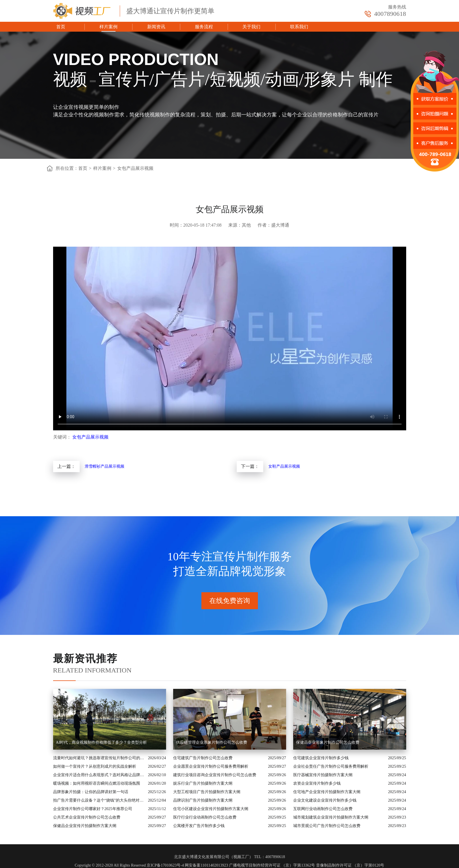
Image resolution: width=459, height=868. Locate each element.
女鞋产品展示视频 (284, 466)
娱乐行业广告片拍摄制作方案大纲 (203, 783)
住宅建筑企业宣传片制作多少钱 (321, 758)
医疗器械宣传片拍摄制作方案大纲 (323, 775)
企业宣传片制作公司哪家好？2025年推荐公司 (93, 809)
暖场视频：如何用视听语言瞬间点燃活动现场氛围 (97, 783)
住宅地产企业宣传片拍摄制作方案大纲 (327, 792)
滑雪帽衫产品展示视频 (105, 466)
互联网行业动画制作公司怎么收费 (323, 809)
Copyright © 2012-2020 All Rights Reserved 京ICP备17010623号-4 (129, 865)
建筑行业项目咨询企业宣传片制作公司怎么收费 (215, 775)
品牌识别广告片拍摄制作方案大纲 (203, 800)
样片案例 (108, 27)
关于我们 (251, 27)
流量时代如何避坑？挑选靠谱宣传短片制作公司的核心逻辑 (99, 758)
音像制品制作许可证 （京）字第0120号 (350, 865)
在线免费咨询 (230, 601)
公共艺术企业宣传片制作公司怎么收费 (87, 817)
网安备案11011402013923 (206, 865)
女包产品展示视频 (135, 168)
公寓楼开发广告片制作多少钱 (199, 826)
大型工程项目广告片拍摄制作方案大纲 (207, 792)
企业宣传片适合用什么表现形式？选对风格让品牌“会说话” (99, 775)
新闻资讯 (156, 27)
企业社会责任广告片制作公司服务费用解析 (331, 766)
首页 (61, 27)
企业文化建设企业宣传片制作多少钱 (325, 800)
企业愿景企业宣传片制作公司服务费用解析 (211, 766)
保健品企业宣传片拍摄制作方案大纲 (85, 826)
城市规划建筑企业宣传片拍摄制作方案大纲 (331, 817)
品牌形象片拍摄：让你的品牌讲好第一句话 (91, 792)
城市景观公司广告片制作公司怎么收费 (327, 826)
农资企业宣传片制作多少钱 (317, 783)
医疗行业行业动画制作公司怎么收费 (205, 817)
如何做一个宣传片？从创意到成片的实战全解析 (95, 766)
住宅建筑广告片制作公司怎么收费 (203, 758)
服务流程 (204, 27)
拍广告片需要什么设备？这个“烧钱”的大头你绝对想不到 (99, 800)
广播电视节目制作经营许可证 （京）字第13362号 (272, 865)
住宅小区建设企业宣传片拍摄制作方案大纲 (211, 809)
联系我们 (299, 27)
